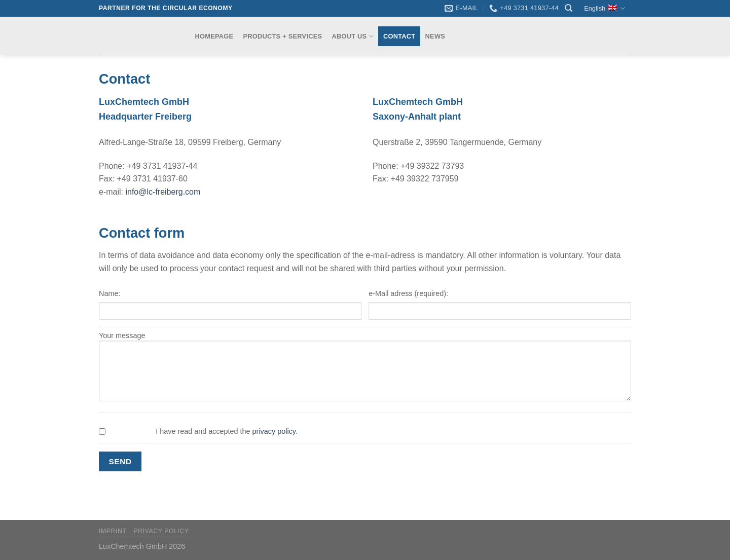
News (435, 36)
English (605, 8)
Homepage (214, 36)
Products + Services (283, 36)
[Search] (569, 8)
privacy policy (274, 431)
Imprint (113, 531)
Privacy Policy (161, 531)
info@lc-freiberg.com (163, 192)
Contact (399, 36)
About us (352, 36)
